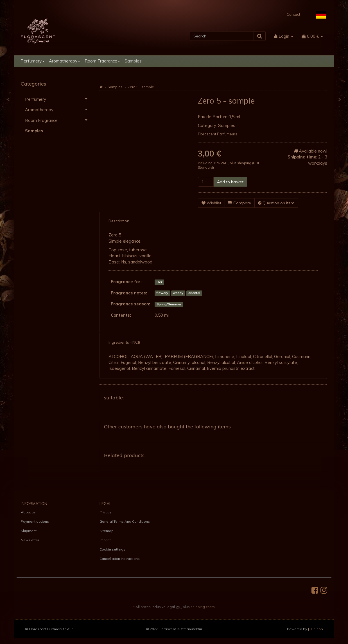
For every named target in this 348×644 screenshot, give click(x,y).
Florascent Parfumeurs (218, 134)
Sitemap (107, 531)
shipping (245, 163)
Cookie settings (112, 549)
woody (178, 293)
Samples (133, 61)
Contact (293, 14)
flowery (162, 293)
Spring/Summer (169, 304)
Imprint (105, 540)
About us (28, 512)
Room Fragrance (102, 61)
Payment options (35, 521)
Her (159, 282)
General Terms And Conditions (125, 521)
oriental (194, 293)
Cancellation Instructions (120, 559)
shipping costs (203, 607)
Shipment (29, 531)
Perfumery (32, 61)
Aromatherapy (65, 61)
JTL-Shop (315, 629)
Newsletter (30, 540)
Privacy (105, 512)
